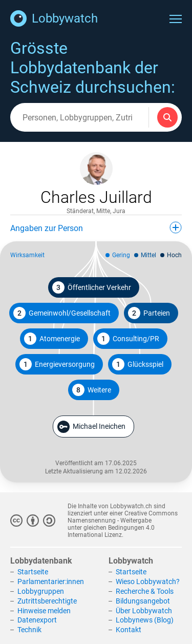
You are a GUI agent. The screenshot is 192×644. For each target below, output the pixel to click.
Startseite (33, 572)
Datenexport (37, 620)
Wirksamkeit (27, 255)
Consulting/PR (128, 339)
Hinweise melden (44, 611)
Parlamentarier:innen (51, 581)
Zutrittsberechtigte (47, 601)
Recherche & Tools (145, 591)
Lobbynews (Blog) (145, 620)
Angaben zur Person (96, 227)
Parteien (149, 313)
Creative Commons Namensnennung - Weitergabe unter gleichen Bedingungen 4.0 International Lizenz (123, 524)
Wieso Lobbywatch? (148, 581)
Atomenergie (52, 339)
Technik (29, 630)
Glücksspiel (138, 364)
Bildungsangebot (143, 601)
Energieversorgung (57, 364)
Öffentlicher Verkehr (92, 287)
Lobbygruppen (41, 591)
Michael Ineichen (91, 427)
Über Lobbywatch (144, 611)
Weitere (92, 390)
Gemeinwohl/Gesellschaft (62, 313)
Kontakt (129, 630)
